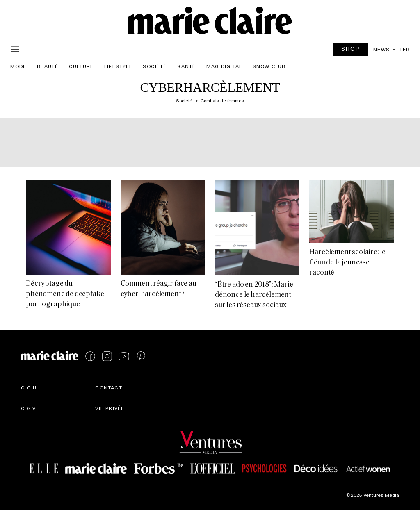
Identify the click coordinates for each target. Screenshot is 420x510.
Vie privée (110, 408)
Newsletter (391, 49)
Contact (108, 387)
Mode (18, 66)
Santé (186, 66)
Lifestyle (118, 66)
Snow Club (269, 66)
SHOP (351, 49)
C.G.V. (29, 408)
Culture (81, 66)
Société (155, 66)
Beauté (48, 66)
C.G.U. (30, 387)
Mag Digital (224, 66)
